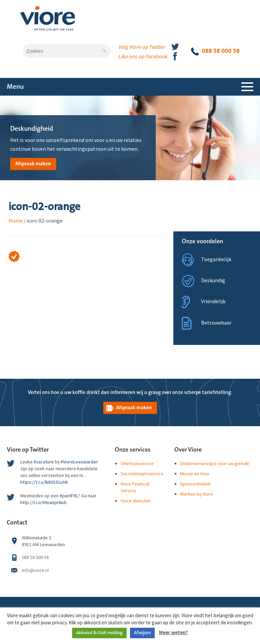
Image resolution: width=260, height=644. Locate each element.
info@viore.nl (35, 570)
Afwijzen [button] (142, 633)
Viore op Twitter (28, 450)
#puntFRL (69, 496)
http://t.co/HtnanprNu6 (43, 502)
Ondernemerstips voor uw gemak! (215, 463)
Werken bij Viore (197, 494)
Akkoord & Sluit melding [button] (99, 633)
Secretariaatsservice (142, 474)
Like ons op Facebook (143, 56)
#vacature (44, 462)
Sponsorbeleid (195, 484)
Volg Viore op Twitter (142, 47)
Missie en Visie (195, 474)
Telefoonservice (137, 463)
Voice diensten (136, 501)
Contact (17, 523)
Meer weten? (174, 632)
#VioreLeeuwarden (80, 462)
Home (16, 221)
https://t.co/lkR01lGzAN (44, 482)
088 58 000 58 (215, 51)
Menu (15, 87)
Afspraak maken (33, 164)
